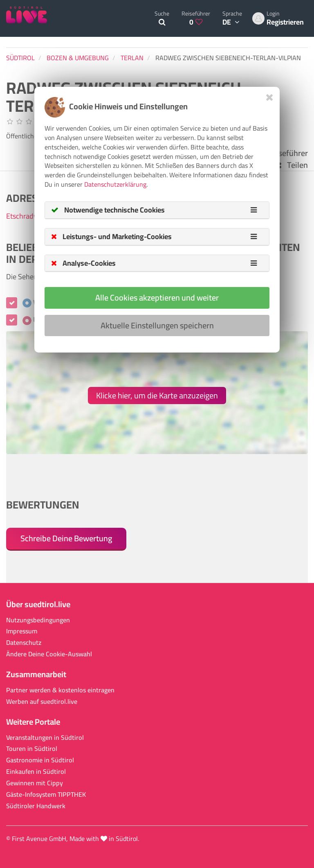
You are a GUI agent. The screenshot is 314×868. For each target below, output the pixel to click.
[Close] (270, 97)
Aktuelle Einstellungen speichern (157, 325)
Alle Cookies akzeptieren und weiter (157, 297)
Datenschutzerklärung (115, 184)
